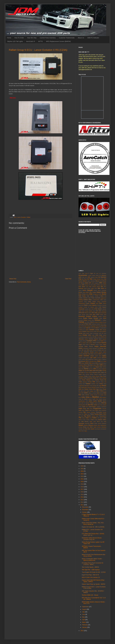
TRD (80, 418)
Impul (80, 345)
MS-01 (80, 367)
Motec (95, 365)
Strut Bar (90, 405)
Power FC (96, 378)
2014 (82, 497)
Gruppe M (86, 337)
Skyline (95, 397)
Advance (104, 275)
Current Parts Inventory (48, 38)
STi (86, 405)
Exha (93, 320)
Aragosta (96, 283)
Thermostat (99, 412)
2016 (82, 492)
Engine (100, 316)
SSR (82, 403)
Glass (91, 333)
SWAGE (104, 409)
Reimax (89, 387)
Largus (92, 356)
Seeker (92, 395)
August (84, 609)
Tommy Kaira (98, 414)
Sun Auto (100, 405)
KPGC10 (96, 354)
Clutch (86, 305)
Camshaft (98, 298)
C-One (97, 296)
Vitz (79, 422)
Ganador (92, 330)
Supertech (104, 407)
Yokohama (104, 427)
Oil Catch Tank (91, 371)
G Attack (97, 328)
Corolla (85, 307)
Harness (91, 339)
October (85, 512)
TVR (98, 418)
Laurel (96, 356)
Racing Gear (82, 384)
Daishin (91, 311)
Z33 (84, 429)
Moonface (90, 365)
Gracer (80, 335)
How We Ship (32, 38)
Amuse (104, 281)
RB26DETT (87, 386)
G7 (84, 330)
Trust (87, 418)
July (84, 612)
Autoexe (94, 287)
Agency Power (94, 277)
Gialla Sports (86, 333)
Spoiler (100, 401)
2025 (82, 469)
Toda (85, 414)
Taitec (90, 410)
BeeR (85, 288)
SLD (101, 397)
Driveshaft (104, 313)
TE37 (97, 410)
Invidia (90, 348)
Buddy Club (86, 296)
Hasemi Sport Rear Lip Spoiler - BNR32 (93, 584)
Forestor (98, 324)
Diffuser (86, 313)
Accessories (83, 275)
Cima (97, 303)
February (85, 625)
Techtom (80, 412)
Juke (85, 350)
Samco (95, 393)
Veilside (100, 420)
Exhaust (98, 320)
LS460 (83, 359)
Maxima (104, 359)
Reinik (98, 387)
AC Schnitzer (103, 273)
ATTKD (98, 285)
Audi (101, 285)
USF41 (80, 420)
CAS (101, 300)
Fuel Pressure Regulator (90, 326)
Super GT (85, 407)
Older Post (68, 279)
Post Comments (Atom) (24, 282)
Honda (98, 341)
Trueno (83, 418)
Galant (87, 330)
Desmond (104, 311)
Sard (98, 393)
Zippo (86, 431)
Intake (101, 345)
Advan (93, 275)
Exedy (89, 320)
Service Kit (97, 395)
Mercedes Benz (93, 361)
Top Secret (87, 416)
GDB (95, 331)
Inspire (97, 345)
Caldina (81, 298)
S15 (82, 393)
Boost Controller (102, 290)
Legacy (104, 356)
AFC (86, 277)
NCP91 (104, 367)
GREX (90, 335)
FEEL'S (92, 322)
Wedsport (104, 423)
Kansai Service (98, 352)
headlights (90, 341)
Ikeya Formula (97, 343)
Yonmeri (80, 429)
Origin (102, 372)
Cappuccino (103, 298)
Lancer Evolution (22, 217)
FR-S (102, 324)
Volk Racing (85, 421)
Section (87, 395)
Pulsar (80, 382)
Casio (105, 300)
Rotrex (101, 389)
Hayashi (104, 339)
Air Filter (90, 279)
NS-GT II (91, 369)
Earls (87, 315)
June (84, 614)
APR (93, 283)
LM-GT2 (99, 358)
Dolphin (99, 313)
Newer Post (13, 279)
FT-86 (82, 326)
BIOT (96, 288)
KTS (102, 354)
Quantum (85, 382)
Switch (83, 410)
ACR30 (90, 275)
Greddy (85, 335)
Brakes (99, 292)
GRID (97, 335)
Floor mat (88, 324)
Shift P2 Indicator (93, 38)
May (84, 617)
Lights (95, 358)
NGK (82, 369)
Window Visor (97, 425)
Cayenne (81, 302)
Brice (88, 294)
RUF (95, 391)
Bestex (89, 288)
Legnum (80, 358)
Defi (100, 311)
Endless (95, 316)
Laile (105, 354)
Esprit (105, 318)
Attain (95, 285)
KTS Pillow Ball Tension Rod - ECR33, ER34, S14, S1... (93, 534)
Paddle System (102, 374)
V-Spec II (88, 420)
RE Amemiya (93, 386)
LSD (86, 359)
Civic (101, 303)
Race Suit (104, 382)
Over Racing (86, 374)
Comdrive (99, 305)
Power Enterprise (88, 378)
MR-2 (98, 365)
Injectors (93, 345)
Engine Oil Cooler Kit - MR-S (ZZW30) (93, 527)
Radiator (88, 384)
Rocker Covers (89, 389)
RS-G (85, 391)
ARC (101, 283)
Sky (91, 397)
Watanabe (87, 423)
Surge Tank (86, 408)
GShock (91, 337)
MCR (87, 361)
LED (100, 356)
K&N (103, 350)
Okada (90, 373)
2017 (82, 489)
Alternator (93, 281)
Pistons (93, 376)
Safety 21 (90, 393)
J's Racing (100, 348)
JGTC (80, 350)
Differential (81, 313)
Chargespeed (82, 303)
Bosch (84, 292)
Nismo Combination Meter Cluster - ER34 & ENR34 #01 (92, 560)
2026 (82, 466)
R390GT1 (98, 382)
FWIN (92, 328)
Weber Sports (98, 423)
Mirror (97, 363)
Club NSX (81, 305)
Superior (99, 407)
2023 (82, 474)
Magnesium (91, 359)
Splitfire (95, 401)
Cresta (86, 309)
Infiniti (84, 345)
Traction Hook (95, 416)
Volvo (95, 422)
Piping (90, 376)
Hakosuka (81, 339)
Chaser (88, 303)
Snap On (81, 399)
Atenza (87, 285)
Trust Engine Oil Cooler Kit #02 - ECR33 (94, 572)
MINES (87, 363)
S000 (80, 393)
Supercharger (92, 407)
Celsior (99, 302)
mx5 (91, 367)
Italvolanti (95, 348)
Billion (93, 288)
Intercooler (103, 346)
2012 (82, 502)
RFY (105, 387)
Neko (80, 369)
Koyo (92, 354)
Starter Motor (98, 403)
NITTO (41, 41)
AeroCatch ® (31, 41)
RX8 (105, 391)
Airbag (95, 279)
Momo (85, 365)
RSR (88, 391)
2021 (82, 479)
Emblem (89, 316)
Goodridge (96, 333)
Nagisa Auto (99, 367)
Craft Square (102, 307)
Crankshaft (81, 309)
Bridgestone (96, 294)
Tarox (93, 410)
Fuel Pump (98, 326)
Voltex (91, 422)
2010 (82, 631)
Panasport (81, 376)
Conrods (104, 305)
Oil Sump (86, 373)
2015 (82, 494)
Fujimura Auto (82, 328)
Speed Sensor (103, 399)
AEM (83, 277)
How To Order (19, 38)
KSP (100, 354)
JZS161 (95, 350)
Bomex (95, 290)
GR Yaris (104, 333)
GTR (105, 337)
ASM (83, 285)
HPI (80, 343)
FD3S (88, 322)
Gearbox (104, 331)
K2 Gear (81, 352)
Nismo (86, 369)
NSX (95, 369)
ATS (92, 285)
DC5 (97, 311)
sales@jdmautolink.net (85, 70)
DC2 (94, 311)
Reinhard (94, 387)
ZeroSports (104, 429)
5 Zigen (91, 273)
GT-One (99, 337)
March (84, 622)
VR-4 (98, 421)
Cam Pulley (91, 298)
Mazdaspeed (82, 361)
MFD (80, 363)
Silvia (87, 397)
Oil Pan (104, 371)
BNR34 (84, 290)
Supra (80, 408)
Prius (93, 380)
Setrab (102, 395)
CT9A (96, 309)
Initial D (88, 345)
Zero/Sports (98, 429)
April (84, 620)
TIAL (82, 414)
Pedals (86, 376)
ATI (89, 285)
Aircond (99, 279)
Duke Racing (82, 315)
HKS (95, 341)
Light (91, 358)
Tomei (92, 414)
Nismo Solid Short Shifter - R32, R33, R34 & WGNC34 (93, 524)
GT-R (102, 337)
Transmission (103, 416)
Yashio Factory (97, 427)
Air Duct (84, 279)
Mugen (84, 367)
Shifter (83, 397)
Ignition (91, 343)
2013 (82, 500)
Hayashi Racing (82, 341)
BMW (103, 288)
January (85, 627)
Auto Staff (89, 287)
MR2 (105, 365)
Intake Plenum (89, 346)
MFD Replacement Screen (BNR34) (58, 41)
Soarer (86, 399)
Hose (105, 341)
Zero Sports (91, 429)
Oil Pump (81, 372)
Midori (83, 363)
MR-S (102, 365)
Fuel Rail (104, 326)
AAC (97, 273)
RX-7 (98, 391)
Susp (91, 409)
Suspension (97, 408)
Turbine (94, 418)
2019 (82, 484)
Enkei (101, 318)
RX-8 (102, 391)
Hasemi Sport (98, 339)
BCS (105, 287)
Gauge (88, 331)
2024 (82, 471)
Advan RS (98, 275)
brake (94, 292)
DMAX (90, 313)
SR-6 (80, 403)
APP (90, 283)
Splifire (91, 401)
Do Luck (94, 313)
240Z (80, 273)
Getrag (80, 333)
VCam (96, 420)
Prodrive (97, 380)
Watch (92, 423)
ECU (15, 217)
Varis (92, 420)
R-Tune (90, 382)
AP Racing (81, 283)
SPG (87, 401)
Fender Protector (99, 322)
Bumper (92, 296)
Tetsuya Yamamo (91, 412)
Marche (96, 359)
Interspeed (86, 348)
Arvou (80, 285)
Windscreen (103, 425)
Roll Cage (96, 389)
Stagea (92, 403)
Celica (94, 302)
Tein (84, 412)
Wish (88, 427)
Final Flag (81, 324)
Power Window (86, 380)
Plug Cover (103, 376)
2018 (82, 487)
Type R (101, 418)
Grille (101, 335)
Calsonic (85, 298)
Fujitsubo (88, 328)
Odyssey (104, 369)
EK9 (105, 315)
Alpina (89, 281)
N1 (94, 367)
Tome (88, 414)
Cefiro (90, 302)
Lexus (88, 358)
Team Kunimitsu (102, 410)
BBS (102, 287)
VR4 (102, 422)
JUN (88, 350)
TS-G (90, 418)
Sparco (90, 399)
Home (9, 38)
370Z (86, 273)
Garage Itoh (99, 330)
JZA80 (91, 350)
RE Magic (99, 386)
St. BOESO (87, 403)
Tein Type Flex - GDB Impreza (91, 570)
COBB (90, 305)
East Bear (92, 314)
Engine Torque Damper (91, 318)
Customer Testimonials (67, 38)
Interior (81, 348)
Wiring (85, 427)
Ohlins (80, 371)
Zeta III (80, 431)
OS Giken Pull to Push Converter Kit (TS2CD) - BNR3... (92, 564)
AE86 (80, 277)
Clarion (104, 303)
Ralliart (29, 217)
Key (89, 354)
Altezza (97, 281)
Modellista (81, 365)
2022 (82, 476)
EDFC (102, 315)
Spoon (104, 401)
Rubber (92, 391)
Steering (104, 403)
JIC (83, 350)
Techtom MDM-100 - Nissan (90, 595)
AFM (89, 277)
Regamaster (84, 387)
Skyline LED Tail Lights (15, 41)
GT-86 (95, 337)
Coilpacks (94, 305)
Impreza (104, 343)
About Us (81, 38)
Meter (99, 361)
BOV (88, 292)
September (86, 607)
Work (91, 427)
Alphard (85, 281)
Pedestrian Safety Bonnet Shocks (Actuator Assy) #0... (92, 539)
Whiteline (86, 425)
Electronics (82, 316)
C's (105, 296)
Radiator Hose (95, 384)
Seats (83, 395)
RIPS (83, 389)
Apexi (86, 283)
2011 (82, 505)
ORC (99, 372)
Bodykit (90, 290)
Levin (84, 358)
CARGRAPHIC (96, 300)
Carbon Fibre (88, 300)
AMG (101, 281)
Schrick (101, 393)
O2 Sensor (99, 369)
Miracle (93, 363)
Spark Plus (95, 399)
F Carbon (104, 320)
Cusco (100, 309)
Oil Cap (85, 371)
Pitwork (98, 376)
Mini (90, 363)
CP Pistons (91, 307)
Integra (96, 346)
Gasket (84, 331)
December (85, 507)
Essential (81, 320)
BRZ (100, 294)
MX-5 (88, 367)
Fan (86, 322)
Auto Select (82, 287)
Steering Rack (82, 405)
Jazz (105, 348)
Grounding (81, 337)
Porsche (81, 378)
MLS (105, 363)
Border (80, 292)
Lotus (80, 359)
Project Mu (103, 380)
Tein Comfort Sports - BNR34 (90, 567)
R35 (94, 382)
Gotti (100, 333)
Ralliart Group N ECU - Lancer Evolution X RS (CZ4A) (38, 50)
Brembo (104, 292)
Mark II (100, 359)
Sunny (80, 407)
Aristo (105, 283)
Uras (105, 418)
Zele (86, 429)
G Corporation (103, 328)
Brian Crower (82, 294)
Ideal (87, 343)
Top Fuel (81, 416)
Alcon (102, 279)
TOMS (104, 414)
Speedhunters (82, 401)
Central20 (104, 302)
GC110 (92, 331)
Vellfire (104, 420)
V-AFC (84, 420)
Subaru (95, 405)
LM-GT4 (104, 358)
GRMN (105, 335)
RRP (82, 391)
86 (95, 273)
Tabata (87, 410)
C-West (102, 296)
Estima (85, 320)
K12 (105, 350)
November (85, 510)
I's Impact (83, 343)
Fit (84, 324)
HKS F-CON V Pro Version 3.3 (91, 577)
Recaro (104, 385)
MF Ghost (104, 361)
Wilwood (91, 425)
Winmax (80, 427)
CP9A (96, 307)
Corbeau (81, 307)
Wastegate (81, 423)
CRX (90, 309)
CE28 (85, 302)
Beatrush (81, 288)
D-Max (87, 311)
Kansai (92, 352)
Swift (80, 410)
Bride (91, 294)
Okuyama (95, 372)
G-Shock (81, 330)
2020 (82, 482)
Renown (102, 387)
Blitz (99, 288)
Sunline (104, 405)
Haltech (86, 339)
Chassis (93, 303)
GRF (93, 335)
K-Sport (99, 350)
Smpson (104, 397)
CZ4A (83, 311)
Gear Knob (99, 331)
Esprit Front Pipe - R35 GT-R (90, 575)
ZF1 (83, 431)
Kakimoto (86, 352)
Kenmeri (85, 354)
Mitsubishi (101, 363)
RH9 (80, 389)
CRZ (93, 309)
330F (83, 273)
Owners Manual (94, 374)
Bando (98, 287)
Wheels (81, 425)
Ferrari (105, 322)
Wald (105, 422)
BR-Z (91, 292)
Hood (102, 341)
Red (80, 387)
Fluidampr (94, 324)
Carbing (81, 300)
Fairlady (81, 322)
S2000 (86, 393)
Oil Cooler (99, 371)
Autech (104, 285)
